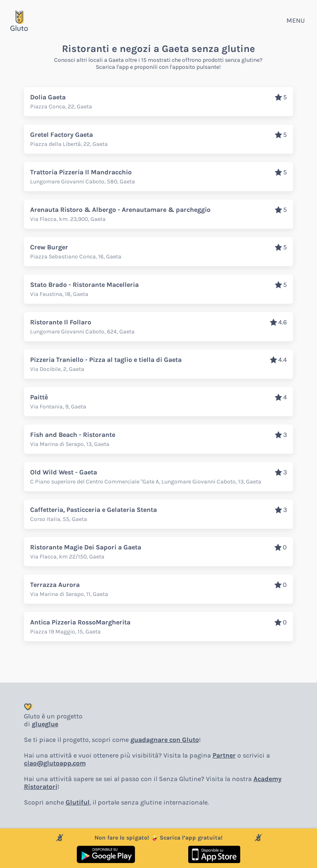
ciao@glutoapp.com (55, 763)
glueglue (45, 724)
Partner (224, 755)
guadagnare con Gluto (165, 740)
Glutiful (78, 802)
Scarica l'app (112, 67)
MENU (296, 20)
